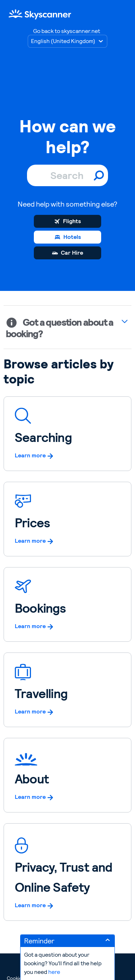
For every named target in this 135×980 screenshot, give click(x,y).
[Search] (67, 175)
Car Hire (72, 253)
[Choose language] (67, 41)
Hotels (72, 237)
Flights (72, 221)
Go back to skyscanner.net (67, 31)
